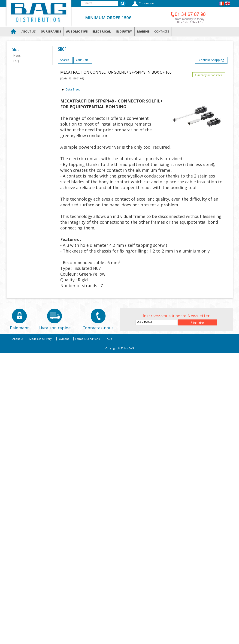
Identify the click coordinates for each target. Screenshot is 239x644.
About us (29, 31)
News (17, 56)
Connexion (143, 4)
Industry (124, 31)
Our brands (51, 31)
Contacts (162, 31)
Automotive (77, 31)
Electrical (102, 31)
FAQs (109, 339)
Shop (16, 50)
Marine (143, 31)
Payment (63, 339)
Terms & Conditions (87, 339)
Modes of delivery (41, 339)
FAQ (16, 61)
